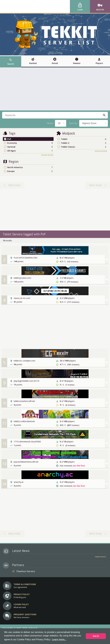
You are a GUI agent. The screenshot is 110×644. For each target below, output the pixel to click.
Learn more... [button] (59, 639)
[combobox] (61, 123)
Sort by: (73, 123)
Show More (47, 155)
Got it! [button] (96, 636)
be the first (79, 466)
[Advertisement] (55, 89)
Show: (50, 123)
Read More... (101, 557)
